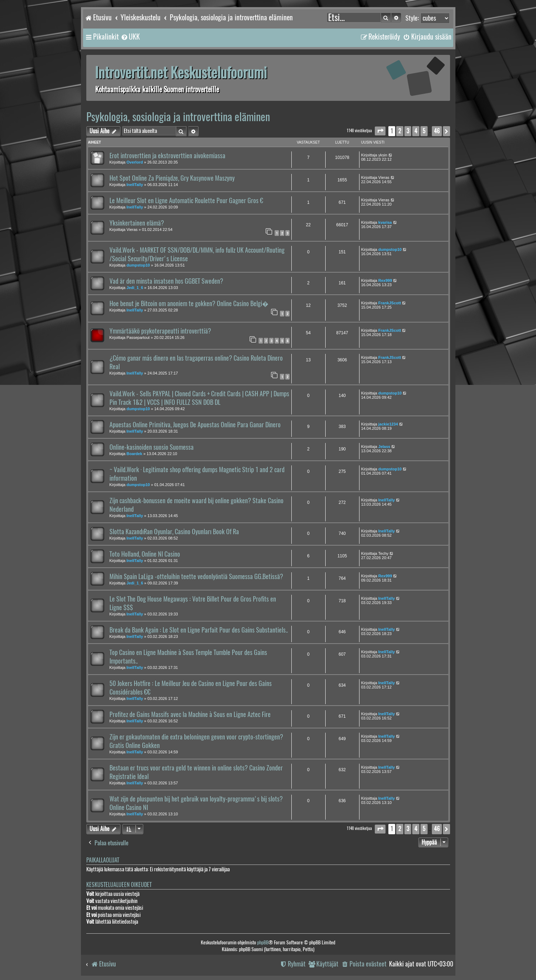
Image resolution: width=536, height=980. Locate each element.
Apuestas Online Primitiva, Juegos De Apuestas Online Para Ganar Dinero (195, 425)
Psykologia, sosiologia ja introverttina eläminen (178, 117)
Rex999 (385, 280)
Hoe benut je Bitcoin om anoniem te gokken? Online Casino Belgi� (189, 304)
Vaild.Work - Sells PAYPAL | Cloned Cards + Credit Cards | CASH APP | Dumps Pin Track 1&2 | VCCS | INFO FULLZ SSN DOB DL (199, 398)
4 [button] (416, 131)
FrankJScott (390, 303)
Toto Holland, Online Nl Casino (145, 554)
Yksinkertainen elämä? (137, 223)
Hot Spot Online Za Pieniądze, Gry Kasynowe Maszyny (172, 178)
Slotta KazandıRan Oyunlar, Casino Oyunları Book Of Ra (174, 532)
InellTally (135, 185)
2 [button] (400, 131)
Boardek (134, 454)
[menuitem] (130, 37)
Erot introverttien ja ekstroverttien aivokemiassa (167, 156)
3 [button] (408, 131)
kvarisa (385, 222)
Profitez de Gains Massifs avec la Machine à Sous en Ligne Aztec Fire (190, 715)
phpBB (263, 942)
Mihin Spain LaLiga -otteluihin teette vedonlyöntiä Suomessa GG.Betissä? (196, 577)
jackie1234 (388, 424)
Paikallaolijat (103, 860)
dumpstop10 (138, 265)
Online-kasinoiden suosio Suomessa (152, 447)
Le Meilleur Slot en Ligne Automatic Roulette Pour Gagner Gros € (186, 201)
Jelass (384, 447)
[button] (380, 131)
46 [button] (437, 131)
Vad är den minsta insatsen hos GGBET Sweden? (166, 281)
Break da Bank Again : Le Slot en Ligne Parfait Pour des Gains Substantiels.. (199, 630)
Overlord (135, 162)
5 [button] (424, 131)
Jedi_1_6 (135, 288)
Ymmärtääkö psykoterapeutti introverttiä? (160, 331)
